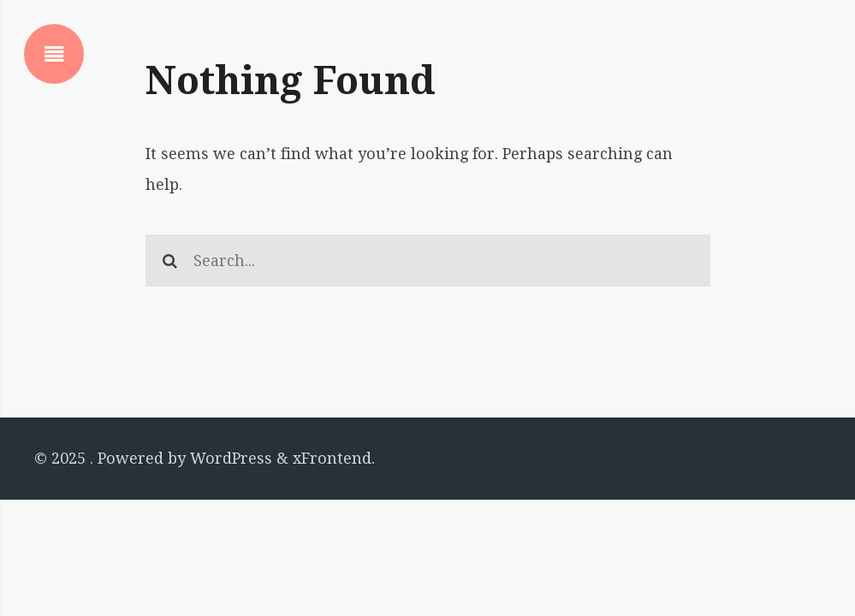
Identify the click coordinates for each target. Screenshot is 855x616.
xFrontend (332, 458)
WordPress (231, 458)
